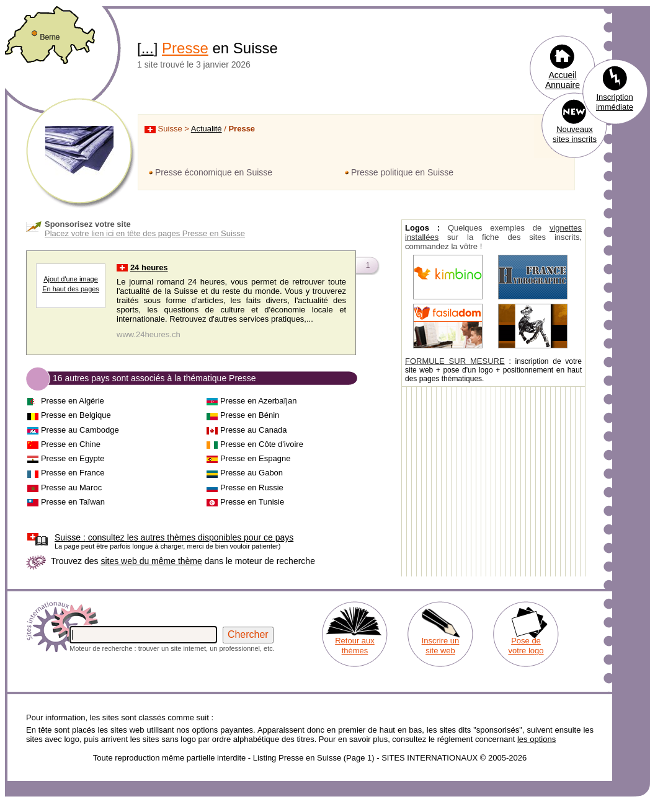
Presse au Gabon (252, 473)
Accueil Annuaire (563, 80)
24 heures (149, 267)
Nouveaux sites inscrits (575, 134)
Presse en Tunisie (252, 502)
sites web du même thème (151, 561)
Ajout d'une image (71, 279)
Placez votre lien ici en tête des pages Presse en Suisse (145, 233)
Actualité (207, 129)
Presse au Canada (254, 430)
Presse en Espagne (255, 458)
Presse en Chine (71, 444)
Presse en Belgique (76, 415)
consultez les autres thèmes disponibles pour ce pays (174, 537)
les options (536, 739)
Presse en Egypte (73, 458)
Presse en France (73, 473)
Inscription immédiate (615, 102)
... (148, 48)
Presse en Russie (252, 488)
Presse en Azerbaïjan (259, 401)
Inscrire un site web (441, 646)
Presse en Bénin (250, 415)
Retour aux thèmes (355, 646)
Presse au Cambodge (80, 430)
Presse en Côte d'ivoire (262, 444)
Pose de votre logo (526, 646)
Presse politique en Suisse (402, 172)
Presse (185, 48)
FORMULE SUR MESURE (455, 361)
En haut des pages (71, 289)
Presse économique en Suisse (214, 172)
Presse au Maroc (71, 488)
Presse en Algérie (73, 401)
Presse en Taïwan (73, 502)
